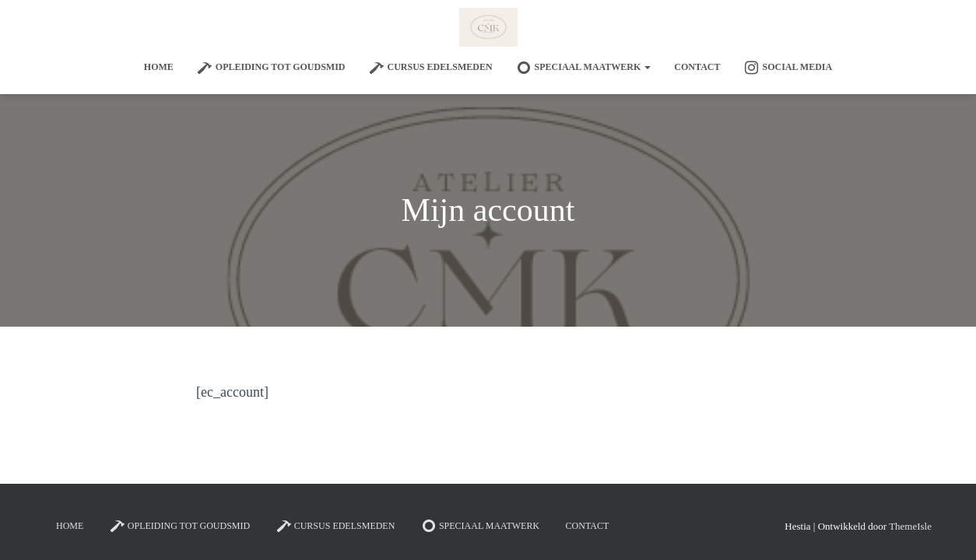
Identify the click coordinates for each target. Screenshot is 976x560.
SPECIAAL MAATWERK (584, 68)
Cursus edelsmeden (431, 68)
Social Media (788, 68)
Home (159, 67)
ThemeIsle (910, 526)
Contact (697, 67)
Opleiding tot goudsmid (271, 68)
